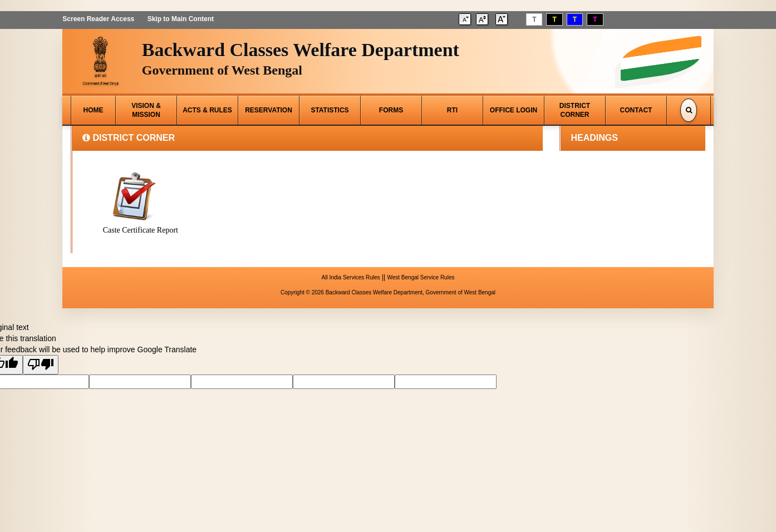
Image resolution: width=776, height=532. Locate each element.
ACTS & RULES (207, 110)
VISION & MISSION (146, 110)
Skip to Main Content (180, 19)
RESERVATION (269, 110)
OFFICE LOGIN (514, 110)
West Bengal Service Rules (421, 277)
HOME (94, 110)
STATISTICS (330, 110)
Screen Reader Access (98, 19)
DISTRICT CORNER (575, 110)
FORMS (391, 110)
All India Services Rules (351, 277)
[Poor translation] (41, 365)
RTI (452, 110)
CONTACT (636, 110)
